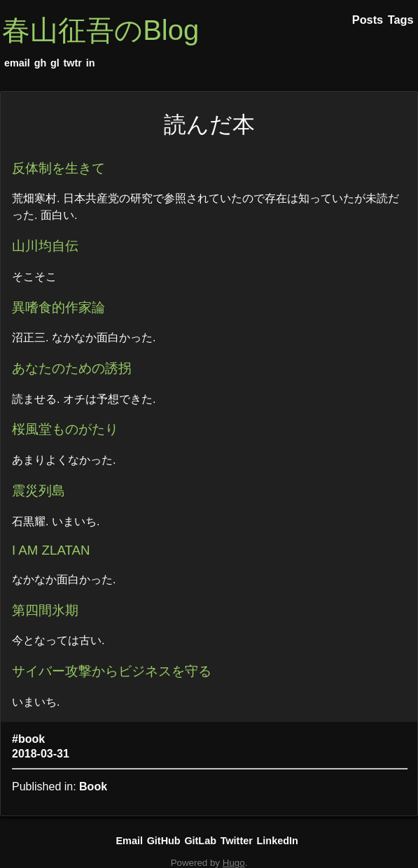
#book (28, 739)
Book (93, 787)
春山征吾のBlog (100, 30)
